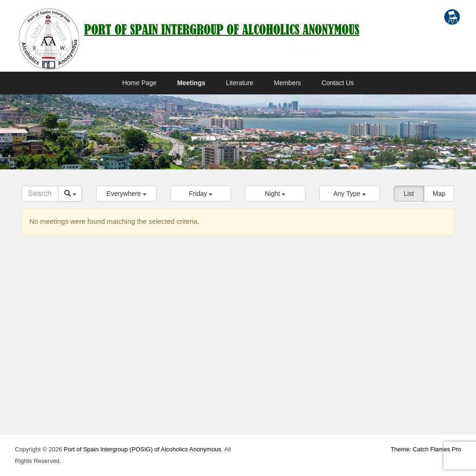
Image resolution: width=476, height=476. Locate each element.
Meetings (191, 83)
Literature (240, 83)
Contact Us (338, 83)
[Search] (40, 194)
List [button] (409, 194)
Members (287, 83)
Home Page (139, 83)
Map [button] (439, 194)
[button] (126, 194)
